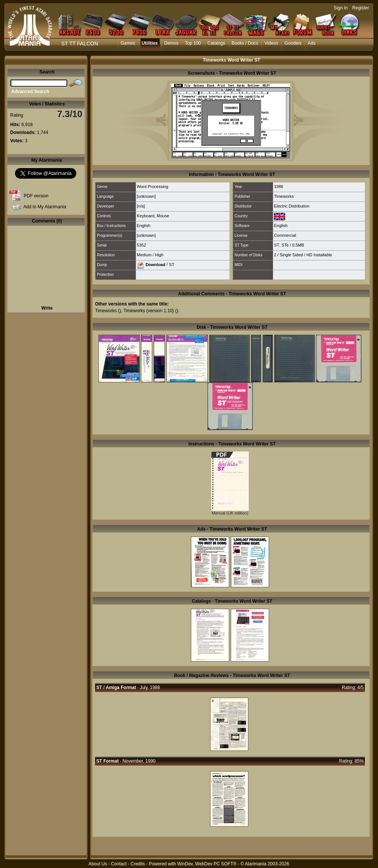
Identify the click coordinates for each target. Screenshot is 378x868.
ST (277, 245)
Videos (271, 43)
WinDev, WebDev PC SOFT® (207, 864)
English (144, 226)
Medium (144, 255)
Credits (138, 864)
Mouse (163, 216)
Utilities (150, 43)
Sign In (341, 8)
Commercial (285, 235)
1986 (278, 187)
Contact (119, 864)
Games (128, 43)
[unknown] (146, 196)
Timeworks (284, 196)
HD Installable (319, 255)
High (159, 255)
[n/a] (141, 206)
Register (361, 8)
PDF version (36, 196)
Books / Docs (245, 43)
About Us (98, 864)
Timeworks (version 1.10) (149, 311)
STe (285, 245)
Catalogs (216, 43)
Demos (171, 43)
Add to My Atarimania (45, 207)
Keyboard (146, 216)
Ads (312, 43)
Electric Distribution (292, 206)
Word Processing (153, 187)
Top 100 (193, 43)
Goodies (293, 43)
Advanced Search (30, 92)
